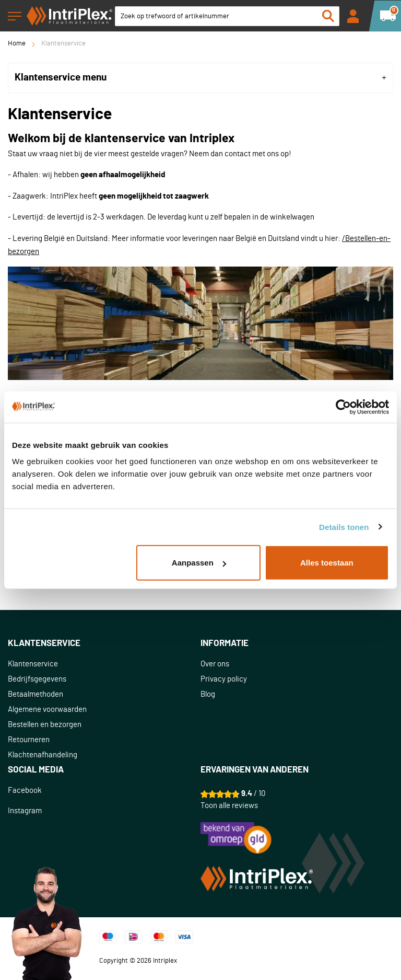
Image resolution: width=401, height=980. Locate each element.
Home (17, 44)
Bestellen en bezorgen (45, 725)
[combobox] (227, 16)
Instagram (25, 811)
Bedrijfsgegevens (37, 679)
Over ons (215, 664)
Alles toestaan (327, 563)
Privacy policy (224, 679)
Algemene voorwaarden (47, 710)
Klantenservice (33, 664)
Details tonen (344, 527)
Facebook (25, 791)
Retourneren (29, 740)
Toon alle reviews (229, 806)
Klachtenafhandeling (43, 755)
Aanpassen (199, 563)
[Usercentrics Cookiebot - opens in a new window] (343, 407)
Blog (208, 694)
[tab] (200, 78)
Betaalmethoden (36, 694)
